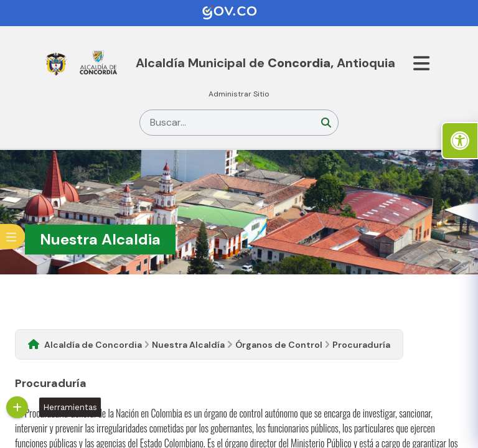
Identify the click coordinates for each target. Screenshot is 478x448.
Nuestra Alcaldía (188, 345)
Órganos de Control (279, 345)
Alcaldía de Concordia (93, 345)
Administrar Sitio (239, 94)
